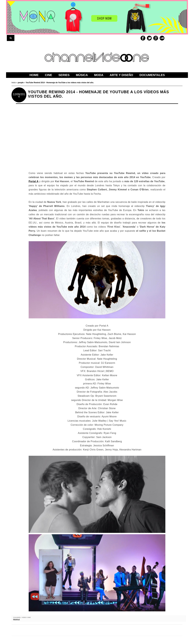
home (34, 75)
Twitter (149, 38)
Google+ (156, 38)
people (17, 619)
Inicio (14, 83)
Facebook (143, 38)
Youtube (162, 38)
